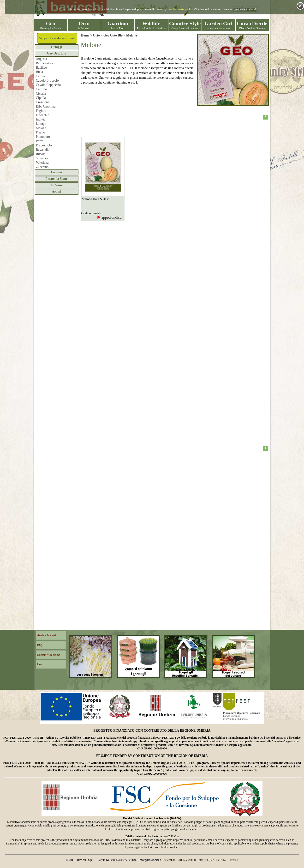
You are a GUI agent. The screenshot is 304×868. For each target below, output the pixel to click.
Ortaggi (57, 47)
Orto (96, 35)
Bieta (40, 72)
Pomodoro (43, 137)
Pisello (41, 132)
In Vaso (57, 185)
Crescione (43, 102)
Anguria (42, 59)
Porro (40, 141)
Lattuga (41, 124)
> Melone (130, 35)
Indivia (41, 119)
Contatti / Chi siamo (49, 655)
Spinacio (42, 158)
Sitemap (233, 860)
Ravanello (43, 150)
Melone (41, 128)
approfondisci (110, 217)
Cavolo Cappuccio (48, 85)
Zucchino (42, 167)
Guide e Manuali (47, 635)
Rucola (41, 154)
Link (40, 664)
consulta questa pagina (180, 9)
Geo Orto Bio (56, 53)
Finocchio (43, 115)
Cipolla (41, 98)
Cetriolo (42, 89)
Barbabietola (45, 63)
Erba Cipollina (46, 106)
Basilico (42, 68)
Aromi (57, 192)
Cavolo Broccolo (47, 81)
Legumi (57, 172)
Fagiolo (41, 111)
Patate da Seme (57, 179)
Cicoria (41, 93)
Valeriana (42, 163)
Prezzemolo (44, 145)
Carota (40, 76)
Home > (87, 35)
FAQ (40, 645)
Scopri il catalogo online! (57, 38)
